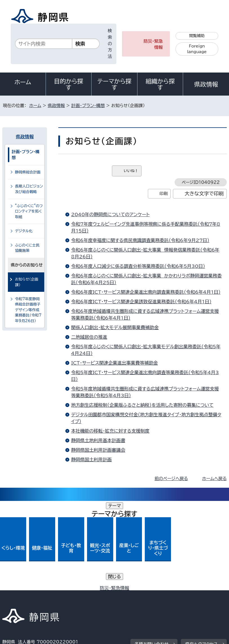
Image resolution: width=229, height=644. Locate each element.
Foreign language (197, 49)
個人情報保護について (92, 590)
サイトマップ (188, 596)
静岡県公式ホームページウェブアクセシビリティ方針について (64, 596)
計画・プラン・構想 (88, 106)
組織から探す (160, 84)
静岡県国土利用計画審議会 (98, 450)
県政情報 (206, 84)
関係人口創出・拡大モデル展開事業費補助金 (115, 327)
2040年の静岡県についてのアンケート (110, 214)
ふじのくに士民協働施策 (27, 248)
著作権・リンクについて (29, 590)
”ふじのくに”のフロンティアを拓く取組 (29, 211)
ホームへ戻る (214, 479)
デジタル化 (24, 231)
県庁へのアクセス (201, 555)
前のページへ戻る (171, 479)
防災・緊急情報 (153, 44)
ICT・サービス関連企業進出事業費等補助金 (114, 363)
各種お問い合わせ (152, 555)
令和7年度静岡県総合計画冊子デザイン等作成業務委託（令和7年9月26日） (28, 310)
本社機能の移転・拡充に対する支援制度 (110, 431)
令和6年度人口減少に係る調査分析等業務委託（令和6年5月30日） (138, 266)
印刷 (164, 194)
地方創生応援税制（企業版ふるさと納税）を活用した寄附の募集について (142, 405)
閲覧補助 (197, 36)
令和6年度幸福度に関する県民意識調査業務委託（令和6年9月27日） (140, 240)
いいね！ (131, 171)
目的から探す (69, 84)
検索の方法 (110, 44)
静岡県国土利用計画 (91, 460)
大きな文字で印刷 (204, 194)
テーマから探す (114, 84)
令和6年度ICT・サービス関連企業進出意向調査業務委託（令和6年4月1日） (146, 292)
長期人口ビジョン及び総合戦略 (29, 189)
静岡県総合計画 (28, 172)
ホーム (23, 82)
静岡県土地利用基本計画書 (98, 440)
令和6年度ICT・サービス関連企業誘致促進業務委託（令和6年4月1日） (141, 302)
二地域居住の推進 (89, 337)
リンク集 (149, 596)
